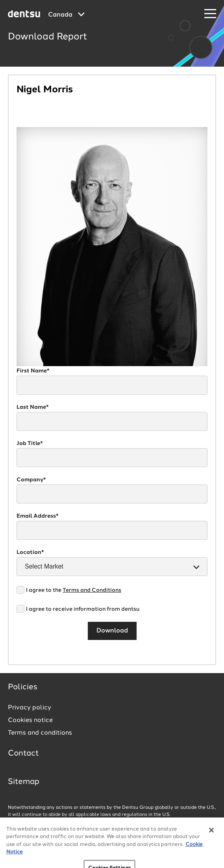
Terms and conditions (40, 733)
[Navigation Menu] (210, 14)
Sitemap (24, 782)
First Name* (33, 371)
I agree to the (74, 590)
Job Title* (30, 443)
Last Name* (33, 407)
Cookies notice (30, 720)
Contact (23, 754)
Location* (30, 552)
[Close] (211, 844)
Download (112, 631)
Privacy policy (30, 708)
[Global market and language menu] (66, 15)
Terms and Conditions (92, 590)
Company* (31, 480)
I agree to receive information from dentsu (83, 609)
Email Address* (38, 516)
